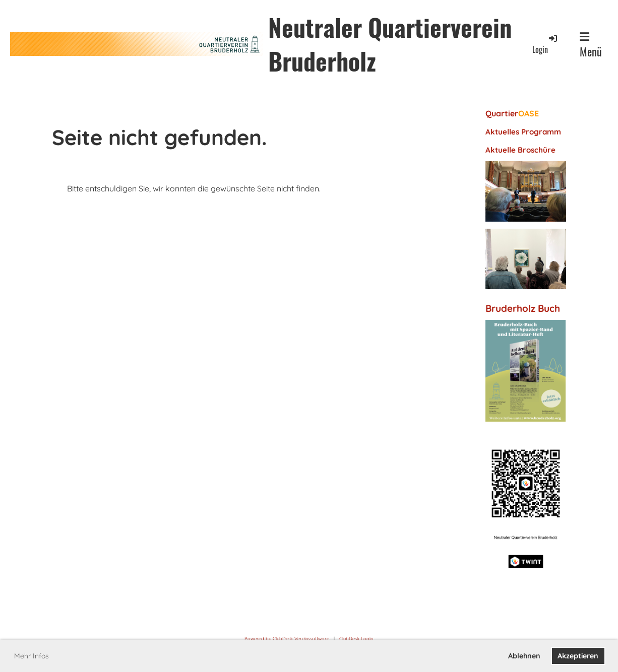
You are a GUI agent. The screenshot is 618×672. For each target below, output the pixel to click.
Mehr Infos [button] (32, 656)
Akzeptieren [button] (578, 656)
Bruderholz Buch (523, 308)
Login (545, 44)
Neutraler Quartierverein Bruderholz (390, 44)
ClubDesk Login (356, 639)
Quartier (512, 113)
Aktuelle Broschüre (520, 150)
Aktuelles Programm (523, 132)
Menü (591, 45)
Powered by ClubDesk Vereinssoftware (287, 639)
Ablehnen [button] (524, 656)
